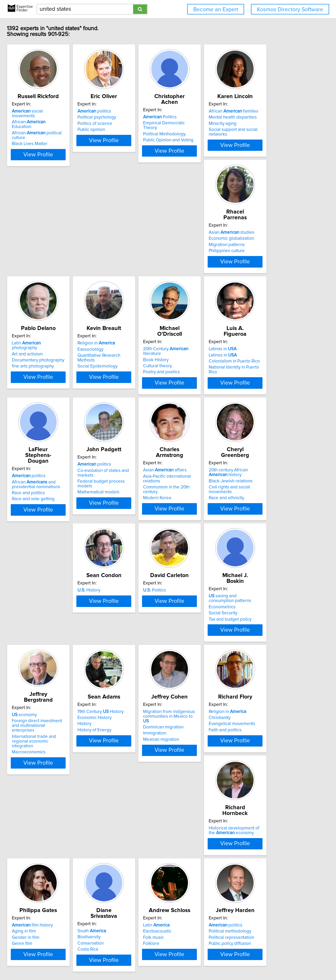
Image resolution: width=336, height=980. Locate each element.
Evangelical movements (275, 633)
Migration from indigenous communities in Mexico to (201, 623)
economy (28, 618)
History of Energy (111, 639)
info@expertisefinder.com (138, 961)
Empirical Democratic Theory (201, 123)
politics (111, 117)
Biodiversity (185, 753)
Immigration (185, 638)
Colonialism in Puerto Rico (41, 381)
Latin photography (122, 243)
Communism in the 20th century (283, 381)
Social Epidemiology (193, 261)
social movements (43, 117)
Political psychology (114, 123)
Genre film (104, 765)
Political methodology (37, 878)
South (187, 747)
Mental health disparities (276, 123)
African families (277, 117)
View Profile (49, 156)
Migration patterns (33, 255)
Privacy (182, 961)
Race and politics (111, 386)
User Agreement (205, 961)
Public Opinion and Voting (198, 135)
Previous (133, 935)
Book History (264, 249)
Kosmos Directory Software (290, 10)
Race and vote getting (116, 392)
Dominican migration (193, 631)
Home (168, 961)
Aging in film (106, 753)
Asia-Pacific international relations (285, 375)
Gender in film (108, 759)
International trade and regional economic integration (46, 637)
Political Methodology (194, 129)
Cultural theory (266, 255)
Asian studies (38, 243)
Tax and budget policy (273, 518)
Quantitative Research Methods (204, 255)
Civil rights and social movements (48, 512)
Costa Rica (183, 765)
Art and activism (110, 249)
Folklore (260, 765)
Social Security (266, 512)
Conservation (186, 759)
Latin (265, 747)
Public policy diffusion (37, 891)
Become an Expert (216, 10)
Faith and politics (268, 639)
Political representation (38, 885)
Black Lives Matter (33, 135)
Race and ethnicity (33, 518)
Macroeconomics (32, 646)
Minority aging (266, 129)
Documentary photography (120, 255)
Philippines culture (33, 261)
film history (115, 747)
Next (208, 935)
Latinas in (29, 369)
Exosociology (186, 249)
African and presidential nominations (118, 377)
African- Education (43, 123)
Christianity (263, 627)
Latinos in (30, 375)
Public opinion (108, 135)
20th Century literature (284, 243)
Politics (190, 117)
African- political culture (48, 129)
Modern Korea (266, 387)
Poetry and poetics (270, 261)
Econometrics (265, 505)
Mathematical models (194, 392)
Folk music (262, 759)
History (106, 495)
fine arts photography (115, 261)
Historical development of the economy (44, 749)
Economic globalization (38, 249)
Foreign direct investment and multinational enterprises (45, 626)
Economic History (111, 627)
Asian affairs (274, 369)
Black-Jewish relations (37, 505)
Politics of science (112, 129)
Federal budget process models (204, 386)
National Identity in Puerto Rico (45, 387)
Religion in (192, 243)
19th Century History (117, 621)
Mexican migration (191, 644)
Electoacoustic (266, 753)
